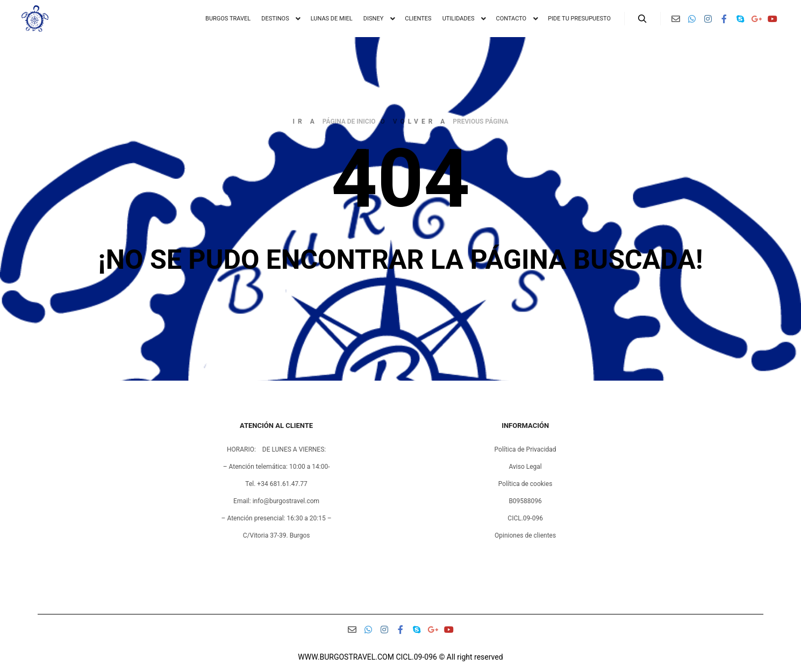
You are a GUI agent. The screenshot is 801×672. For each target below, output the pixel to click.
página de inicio (349, 121)
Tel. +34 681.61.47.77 (276, 484)
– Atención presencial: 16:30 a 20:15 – (277, 518)
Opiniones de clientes (525, 535)
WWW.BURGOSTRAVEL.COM (346, 657)
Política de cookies (525, 484)
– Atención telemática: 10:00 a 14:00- (277, 467)
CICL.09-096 (525, 518)
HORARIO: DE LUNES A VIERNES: (276, 449)
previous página (480, 121)
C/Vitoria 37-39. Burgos (277, 535)
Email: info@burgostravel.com (276, 501)
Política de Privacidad (525, 449)
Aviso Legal (525, 467)
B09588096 (525, 501)
